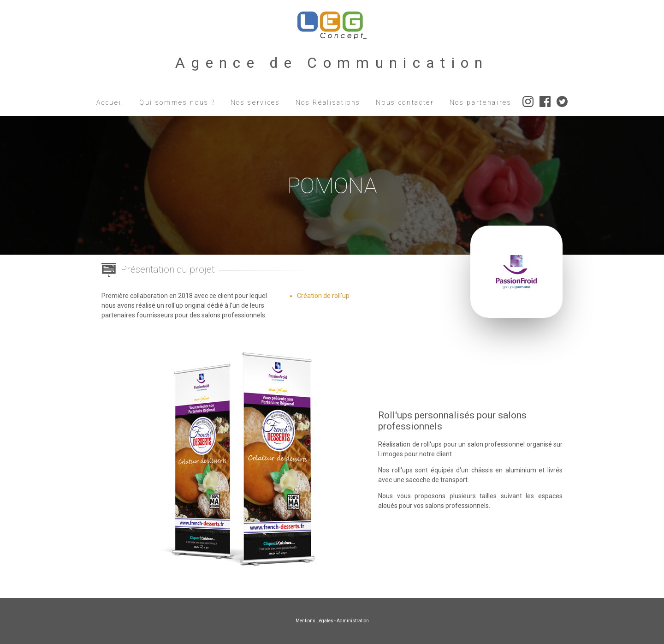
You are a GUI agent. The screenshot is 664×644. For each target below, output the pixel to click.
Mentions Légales (314, 621)
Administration (353, 621)
